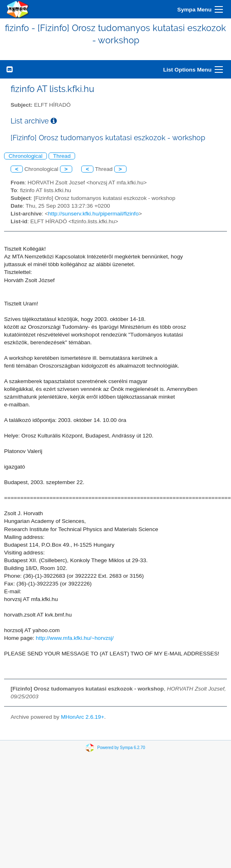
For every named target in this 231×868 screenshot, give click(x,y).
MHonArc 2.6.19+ (82, 717)
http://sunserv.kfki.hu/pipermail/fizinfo (93, 214)
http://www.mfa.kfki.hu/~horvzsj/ (75, 638)
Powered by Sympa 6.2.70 (121, 748)
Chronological (26, 156)
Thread (62, 156)
